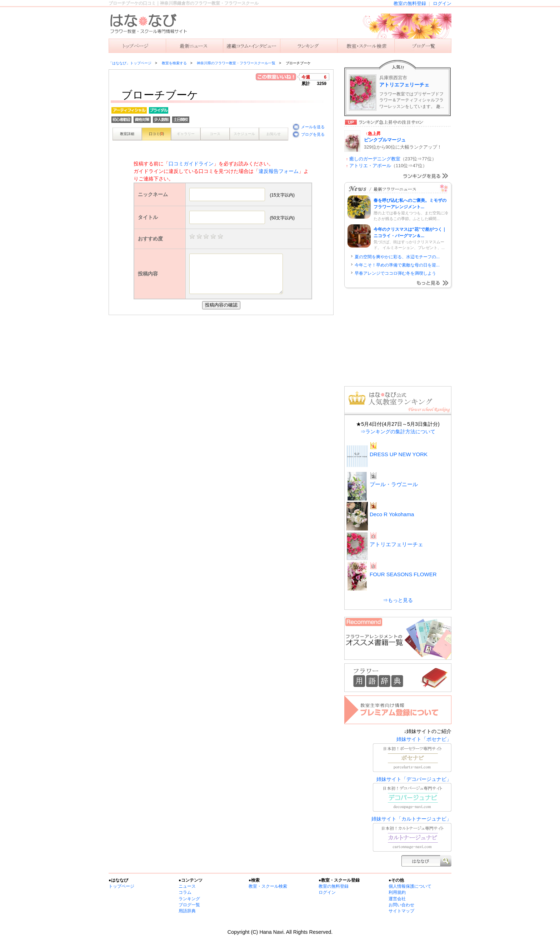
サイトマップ (401, 911)
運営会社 (397, 899)
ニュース (194, 46)
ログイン (442, 3)
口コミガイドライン (191, 164)
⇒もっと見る (398, 600)
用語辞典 (187, 911)
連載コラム (251, 46)
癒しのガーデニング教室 (375, 159)
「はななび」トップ (137, 46)
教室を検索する (366, 46)
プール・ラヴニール (394, 484)
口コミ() (156, 134)
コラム (185, 892)
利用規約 (397, 892)
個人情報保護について (410, 886)
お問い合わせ (401, 905)
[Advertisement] (223, 369)
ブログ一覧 (189, 905)
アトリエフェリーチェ (404, 85)
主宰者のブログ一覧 (423, 46)
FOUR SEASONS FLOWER (403, 574)
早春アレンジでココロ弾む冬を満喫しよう (395, 273)
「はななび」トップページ (130, 63)
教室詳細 (127, 134)
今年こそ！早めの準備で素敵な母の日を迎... (397, 265)
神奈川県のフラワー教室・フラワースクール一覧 (236, 63)
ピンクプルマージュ (385, 140)
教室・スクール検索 (268, 886)
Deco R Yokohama (392, 514)
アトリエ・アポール (370, 166)
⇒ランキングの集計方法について (398, 432)
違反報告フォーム (279, 171)
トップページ (121, 886)
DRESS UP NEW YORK (399, 454)
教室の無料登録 (410, 3)
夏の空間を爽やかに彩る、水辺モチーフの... (397, 257)
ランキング (309, 46)
